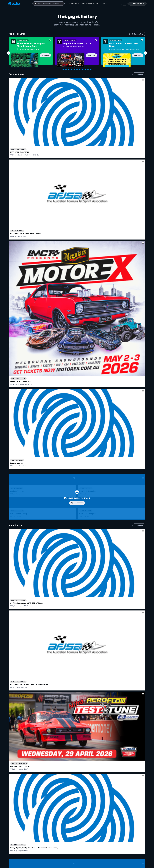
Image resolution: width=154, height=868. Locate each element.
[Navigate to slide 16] (86, 69)
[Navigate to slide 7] (71, 69)
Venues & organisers (90, 3)
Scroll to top (77, 853)
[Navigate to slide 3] (65, 69)
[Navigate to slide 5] (68, 69)
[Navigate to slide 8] (73, 69)
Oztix (105, 3)
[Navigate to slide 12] (79, 69)
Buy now (45, 55)
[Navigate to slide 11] (78, 69)
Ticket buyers (73, 3)
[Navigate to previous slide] (9, 53)
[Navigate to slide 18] (89, 69)
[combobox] (49, 4)
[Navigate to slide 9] (75, 69)
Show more (139, 74)
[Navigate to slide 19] (90, 69)
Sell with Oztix (139, 4)
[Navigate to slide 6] (70, 69)
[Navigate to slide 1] (62, 69)
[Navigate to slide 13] (81, 69)
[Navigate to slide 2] (64, 69)
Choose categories (77, 424)
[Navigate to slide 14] (82, 69)
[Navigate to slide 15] (84, 69)
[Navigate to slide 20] (92, 69)
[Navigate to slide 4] (67, 69)
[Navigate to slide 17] (87, 69)
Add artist (77, 244)
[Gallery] (77, 53)
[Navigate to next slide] (145, 53)
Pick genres (77, 568)
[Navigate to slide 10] (76, 69)
